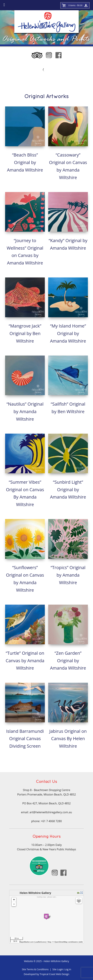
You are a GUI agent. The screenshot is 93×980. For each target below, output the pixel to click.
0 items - (75, 5)
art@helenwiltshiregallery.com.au (51, 812)
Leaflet (38, 942)
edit (81, 942)
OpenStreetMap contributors (66, 942)
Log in (68, 969)
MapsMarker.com (26, 942)
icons (43, 942)
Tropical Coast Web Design (54, 974)
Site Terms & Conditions (35, 969)
